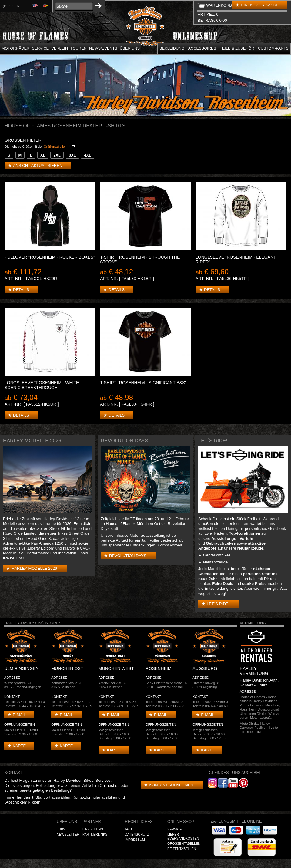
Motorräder (15, 48)
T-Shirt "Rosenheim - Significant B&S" (143, 383)
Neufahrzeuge (216, 562)
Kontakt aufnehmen (171, 785)
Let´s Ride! (218, 604)
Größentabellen (184, 843)
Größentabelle (54, 147)
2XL (57, 155)
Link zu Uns (93, 829)
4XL (87, 155)
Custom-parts (273, 48)
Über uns (130, 48)
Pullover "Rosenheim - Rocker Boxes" (50, 257)
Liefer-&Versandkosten (183, 837)
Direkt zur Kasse (260, 5)
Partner (92, 822)
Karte (19, 746)
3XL (72, 155)
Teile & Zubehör (237, 48)
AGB (128, 829)
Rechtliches (139, 822)
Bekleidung (172, 48)
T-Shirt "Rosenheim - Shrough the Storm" (140, 259)
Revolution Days (128, 556)
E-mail (19, 715)
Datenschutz (137, 834)
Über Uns (67, 822)
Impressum (135, 840)
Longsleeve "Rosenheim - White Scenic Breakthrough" (42, 385)
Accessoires (202, 48)
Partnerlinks (95, 834)
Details (21, 290)
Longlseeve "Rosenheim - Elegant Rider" (236, 259)
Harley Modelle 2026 (34, 568)
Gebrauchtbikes (217, 555)
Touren (79, 48)
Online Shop (181, 822)
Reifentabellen (182, 849)
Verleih (60, 48)
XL (43, 155)
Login (13, 6)
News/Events (103, 48)
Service (40, 48)
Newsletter (68, 834)
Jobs (61, 829)
